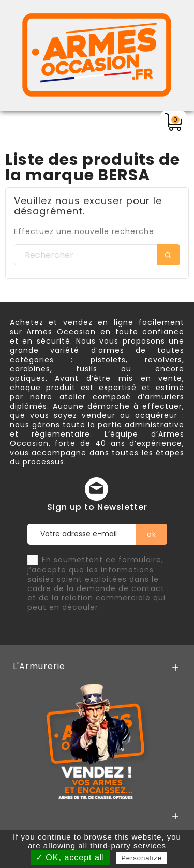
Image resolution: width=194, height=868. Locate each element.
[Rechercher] (97, 255)
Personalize (141, 858)
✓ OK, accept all (70, 857)
